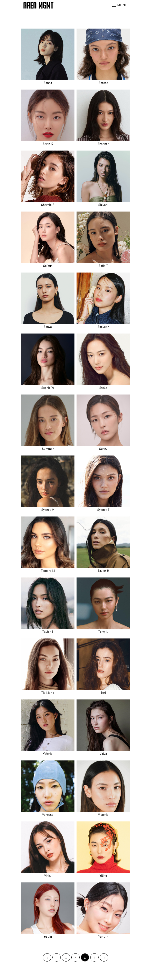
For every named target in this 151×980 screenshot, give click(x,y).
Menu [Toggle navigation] (120, 5)
